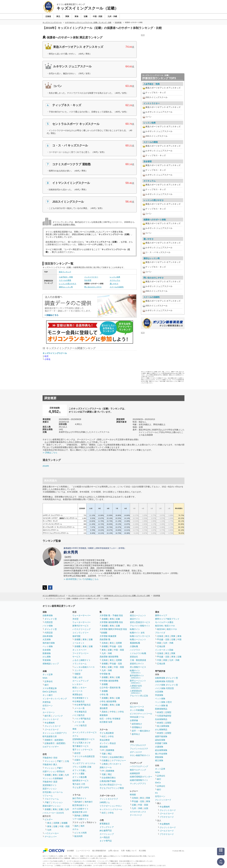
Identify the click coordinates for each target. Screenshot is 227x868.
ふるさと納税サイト (82, 660)
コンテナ (78, 670)
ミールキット (78, 643)
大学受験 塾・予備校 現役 (111, 615)
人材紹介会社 (136, 687)
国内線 (77, 816)
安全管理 (88, 280)
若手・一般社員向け (141, 731)
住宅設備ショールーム (53, 792)
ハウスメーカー (52, 833)
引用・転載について (129, 851)
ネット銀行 (48, 695)
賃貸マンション (50, 789)
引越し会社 (77, 677)
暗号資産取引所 (50, 736)
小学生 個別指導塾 (108, 701)
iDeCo (158, 783)
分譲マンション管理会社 (54, 771)
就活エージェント (138, 615)
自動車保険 (48, 615)
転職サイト (135, 629)
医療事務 (110, 750)
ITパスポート (116, 764)
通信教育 (104, 708)
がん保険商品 (161, 730)
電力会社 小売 (79, 784)
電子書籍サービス (80, 746)
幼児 (46, 356)
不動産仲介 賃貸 (50, 782)
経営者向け (137, 724)
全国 (146, 808)
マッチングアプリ (138, 784)
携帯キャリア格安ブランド (167, 619)
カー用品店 (105, 837)
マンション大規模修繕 (53, 778)
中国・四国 (64, 826)
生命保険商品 (161, 719)
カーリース (77, 691)
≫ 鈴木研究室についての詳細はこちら (81, 579)
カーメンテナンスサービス (85, 732)
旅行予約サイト (79, 798)
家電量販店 (105, 824)
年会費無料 (50, 723)
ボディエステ (136, 752)
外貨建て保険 (161, 743)
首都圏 (48, 775)
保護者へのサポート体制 (155, 220)
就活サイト (135, 619)
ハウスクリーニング (82, 629)
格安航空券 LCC (80, 812)
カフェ (75, 736)
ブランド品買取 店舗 (82, 767)
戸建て (60, 761)
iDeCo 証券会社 (50, 692)
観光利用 (78, 836)
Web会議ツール (137, 717)
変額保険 (159, 757)
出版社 (77, 760)
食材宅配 (76, 636)
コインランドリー (80, 633)
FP (103, 750)
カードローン (49, 712)
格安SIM (161, 629)
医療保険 (47, 653)
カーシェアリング (80, 681)
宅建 (104, 754)
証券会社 (49, 681)
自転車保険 (48, 636)
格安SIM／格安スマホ (165, 626)
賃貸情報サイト (50, 785)
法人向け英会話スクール (111, 785)
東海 (55, 775)
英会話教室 (105, 740)
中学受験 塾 (105, 674)
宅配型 (77, 674)
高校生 (105, 712)
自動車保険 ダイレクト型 (166, 678)
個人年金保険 (161, 754)
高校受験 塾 (105, 639)
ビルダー (49, 819)
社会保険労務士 (117, 757)
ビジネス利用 (80, 833)
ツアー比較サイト (80, 819)
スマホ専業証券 (50, 688)
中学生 (113, 712)
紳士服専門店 (106, 831)
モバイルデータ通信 (164, 622)
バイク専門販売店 (83, 719)
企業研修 (134, 720)
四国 (159, 643)
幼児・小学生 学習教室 (110, 719)
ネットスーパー (79, 650)
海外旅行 (89, 802)
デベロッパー (51, 837)
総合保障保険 (161, 750)
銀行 (47, 685)
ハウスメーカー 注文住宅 (53, 813)
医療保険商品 (161, 709)
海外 (83, 826)
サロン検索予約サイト (140, 755)
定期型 (168, 712)
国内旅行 (78, 802)
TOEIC (105, 757)
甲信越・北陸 (116, 646)
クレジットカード (51, 719)
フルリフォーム (52, 799)
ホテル (75, 829)
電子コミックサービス (83, 750)
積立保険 (159, 760)
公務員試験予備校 (108, 781)
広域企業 (161, 646)
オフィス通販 (78, 774)
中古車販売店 (78, 701)
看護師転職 (135, 643)
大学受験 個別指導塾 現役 (111, 622)
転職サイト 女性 (137, 633)
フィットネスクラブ (109, 799)
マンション (50, 761)
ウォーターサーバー (82, 615)
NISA (45, 678)
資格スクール (106, 767)
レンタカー (77, 684)
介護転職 (134, 646)
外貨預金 (47, 702)
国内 (76, 826)
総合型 (77, 753)
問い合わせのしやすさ (93, 287)
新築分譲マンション (52, 806)
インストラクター (91, 277)
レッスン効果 (115, 277)
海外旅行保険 (49, 643)
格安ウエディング (138, 770)
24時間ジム (105, 802)
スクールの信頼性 (117, 287)
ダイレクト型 (51, 619)
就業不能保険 (161, 736)
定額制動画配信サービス (84, 739)
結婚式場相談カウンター (141, 777)
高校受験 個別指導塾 (109, 657)
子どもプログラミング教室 (112, 788)
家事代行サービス (80, 626)
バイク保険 (48, 626)
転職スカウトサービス (140, 636)
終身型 (160, 712)
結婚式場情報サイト (139, 780)
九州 (67, 775)
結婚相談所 (135, 773)
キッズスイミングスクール (55, 353)
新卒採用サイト (137, 677)
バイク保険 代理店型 (164, 688)
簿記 (110, 754)
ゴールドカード (52, 730)
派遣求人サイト (137, 664)
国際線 (86, 816)
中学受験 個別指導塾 (109, 681)
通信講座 (104, 747)
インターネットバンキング (55, 699)
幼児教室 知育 (106, 722)
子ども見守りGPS (81, 787)
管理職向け (137, 727)
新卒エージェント (138, 682)
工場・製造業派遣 (138, 660)
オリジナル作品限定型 (85, 756)
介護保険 (159, 747)
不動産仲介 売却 (50, 758)
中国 (179, 639)
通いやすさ (114, 284)
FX (44, 709)
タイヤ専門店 (106, 841)
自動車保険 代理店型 (164, 681)
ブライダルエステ (138, 745)
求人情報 (142, 851)
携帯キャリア (161, 615)
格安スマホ (172, 629)
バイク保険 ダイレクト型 (166, 685)
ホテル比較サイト (80, 809)
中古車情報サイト (80, 698)
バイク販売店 (78, 715)
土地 (67, 761)
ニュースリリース (83, 851)
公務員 (105, 764)
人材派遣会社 (136, 692)
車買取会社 (77, 695)
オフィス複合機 (79, 777)
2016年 (46, 466)
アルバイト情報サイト (140, 626)
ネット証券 (48, 674)
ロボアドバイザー (51, 747)
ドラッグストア (107, 827)
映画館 (133, 795)
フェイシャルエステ (139, 749)
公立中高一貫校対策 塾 (110, 688)
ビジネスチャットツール (141, 714)
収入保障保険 (163, 726)
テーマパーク (136, 815)
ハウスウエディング (139, 766)
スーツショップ (107, 834)
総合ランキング (65, 272)
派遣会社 (134, 657)
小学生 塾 (104, 695)
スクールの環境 (65, 280)
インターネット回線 (164, 650)
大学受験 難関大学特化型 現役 (113, 629)
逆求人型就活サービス (140, 622)
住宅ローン (48, 706)
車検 (74, 729)
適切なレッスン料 (66, 287)
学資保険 (47, 660)
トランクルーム (79, 664)
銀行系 (48, 716)
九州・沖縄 (107, 653)
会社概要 (70, 851)
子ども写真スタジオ (82, 743)
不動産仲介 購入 (50, 764)
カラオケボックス (138, 812)
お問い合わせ (113, 851)
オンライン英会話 (108, 743)
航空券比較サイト (80, 805)
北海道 (105, 643)
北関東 (56, 823)
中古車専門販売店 (83, 705)
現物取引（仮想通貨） (55, 740)
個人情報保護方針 (99, 851)
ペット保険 (48, 646)
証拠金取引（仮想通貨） (56, 743)
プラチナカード (167, 817)
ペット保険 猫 (161, 706)
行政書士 (106, 760)
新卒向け (136, 734)
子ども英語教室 (107, 733)
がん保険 (47, 657)
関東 (148, 798)
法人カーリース (137, 707)
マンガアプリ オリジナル (84, 763)
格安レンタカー (79, 688)
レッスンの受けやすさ (68, 284)
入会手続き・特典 (66, 277)
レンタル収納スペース (85, 667)
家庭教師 (104, 715)
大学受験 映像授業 (108, 636)
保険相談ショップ (51, 664)
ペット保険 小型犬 (163, 702)
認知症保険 (160, 740)
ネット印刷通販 (137, 710)
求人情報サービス (138, 667)
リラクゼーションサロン (111, 806)
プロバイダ (160, 633)
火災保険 (47, 639)
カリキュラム (115, 280)
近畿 (61, 775)
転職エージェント (138, 639)
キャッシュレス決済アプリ (55, 733)
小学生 (47, 359)
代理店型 (49, 622)
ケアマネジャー (119, 760)
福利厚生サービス (80, 781)
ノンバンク (58, 716)
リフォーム (48, 796)
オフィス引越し (79, 770)
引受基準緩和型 (164, 716)
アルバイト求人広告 (139, 696)
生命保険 (47, 650)
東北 (49, 823)
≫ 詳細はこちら (50, 453)
